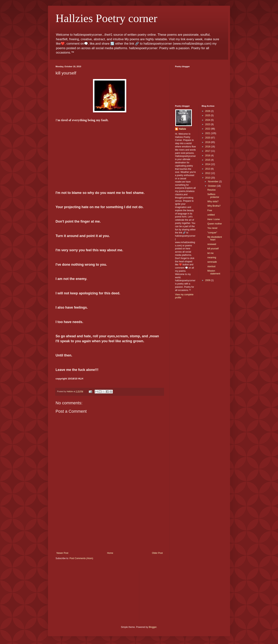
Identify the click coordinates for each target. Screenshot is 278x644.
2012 (208, 173)
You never (212, 228)
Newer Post (62, 553)
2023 (208, 124)
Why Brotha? (214, 206)
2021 (208, 133)
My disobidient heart (215, 238)
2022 (208, 129)
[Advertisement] (110, 523)
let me (210, 253)
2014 (208, 164)
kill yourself (213, 249)
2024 (208, 120)
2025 (208, 115)
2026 (208, 111)
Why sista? (213, 201)
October (212, 186)
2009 (208, 280)
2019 (208, 142)
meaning (212, 258)
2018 (208, 147)
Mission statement (214, 272)
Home (110, 553)
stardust (211, 266)
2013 (208, 169)
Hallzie (182, 129)
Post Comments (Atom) (81, 558)
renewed (212, 244)
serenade (212, 262)
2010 (208, 178)
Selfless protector (213, 196)
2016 (208, 156)
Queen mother (215, 224)
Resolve (211, 190)
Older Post (157, 553)
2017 (208, 151)
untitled (211, 215)
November (213, 182)
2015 (208, 160)
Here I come (213, 219)
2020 (208, 138)
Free (210, 210)
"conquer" (212, 233)
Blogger (153, 627)
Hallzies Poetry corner (106, 18)
